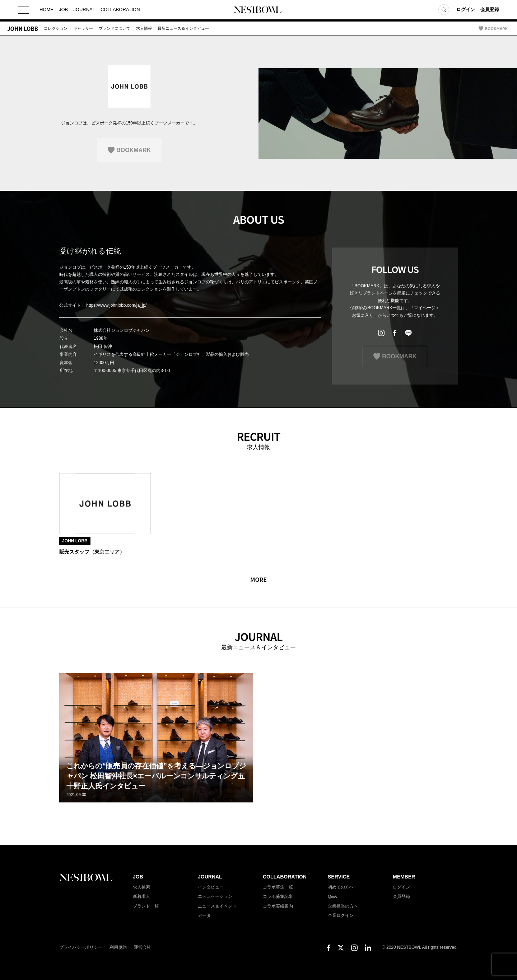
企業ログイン (341, 915)
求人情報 (144, 28)
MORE (258, 580)
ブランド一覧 (146, 906)
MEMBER (404, 877)
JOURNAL (84, 11)
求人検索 (141, 887)
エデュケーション (215, 896)
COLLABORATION (120, 11)
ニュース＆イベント (217, 906)
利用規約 (118, 947)
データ (204, 915)
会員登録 (490, 11)
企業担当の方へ (343, 906)
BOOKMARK (496, 28)
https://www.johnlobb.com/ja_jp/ (116, 305)
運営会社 (143, 947)
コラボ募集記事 (278, 896)
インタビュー (211, 887)
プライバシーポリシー (81, 947)
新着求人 (141, 896)
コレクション (56, 28)
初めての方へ (341, 887)
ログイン (466, 11)
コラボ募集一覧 (278, 887)
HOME (46, 11)
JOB (63, 11)
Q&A (332, 896)
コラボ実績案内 (278, 906)
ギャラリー (83, 28)
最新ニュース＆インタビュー (183, 28)
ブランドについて (115, 28)
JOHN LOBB (23, 29)
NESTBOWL (258, 11)
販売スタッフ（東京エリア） (92, 552)
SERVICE (339, 877)
